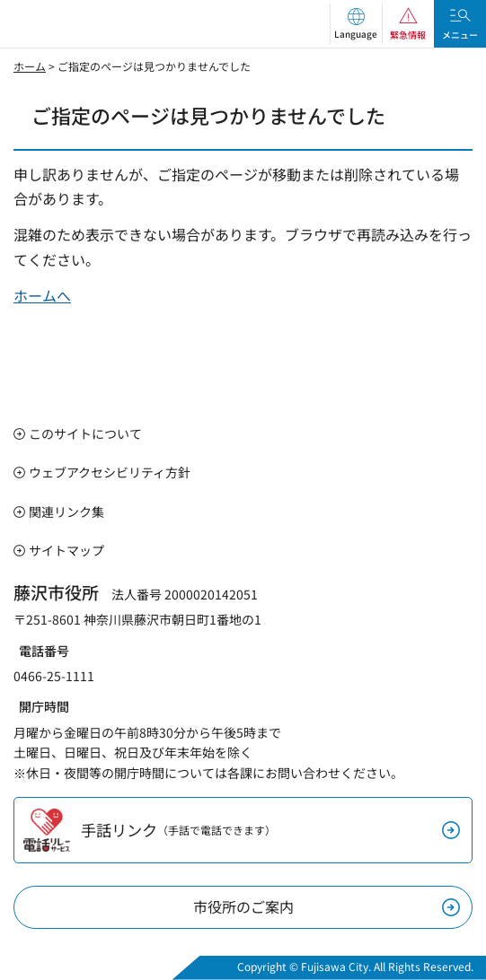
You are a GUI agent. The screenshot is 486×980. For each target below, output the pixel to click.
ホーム (30, 66)
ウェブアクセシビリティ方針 (110, 472)
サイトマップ (66, 550)
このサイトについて (85, 433)
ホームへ (42, 295)
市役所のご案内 (243, 906)
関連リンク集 (66, 512)
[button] (356, 24)
